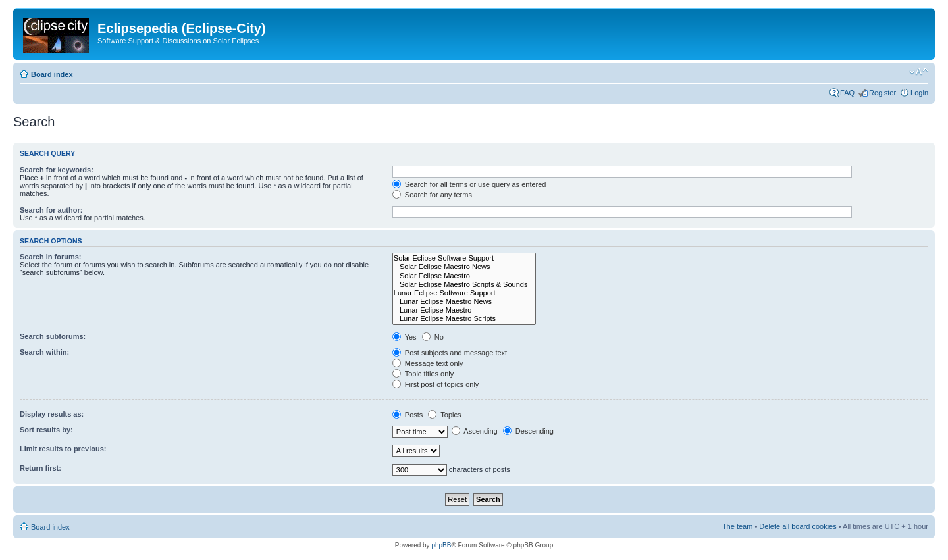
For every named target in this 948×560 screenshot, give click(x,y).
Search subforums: (53, 336)
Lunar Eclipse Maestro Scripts (464, 319)
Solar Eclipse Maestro (464, 276)
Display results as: (52, 414)
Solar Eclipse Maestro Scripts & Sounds (464, 285)
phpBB (441, 545)
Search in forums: (51, 257)
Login (919, 93)
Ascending (475, 431)
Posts (408, 415)
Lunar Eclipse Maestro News (464, 302)
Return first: (40, 468)
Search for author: (51, 210)
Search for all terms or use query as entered (469, 184)
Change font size (919, 72)
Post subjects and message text (450, 353)
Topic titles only (423, 374)
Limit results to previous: (63, 449)
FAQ (847, 93)
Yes (405, 337)
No (433, 337)
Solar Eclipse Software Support (464, 258)
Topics (444, 415)
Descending (528, 431)
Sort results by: (46, 430)
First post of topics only (436, 384)
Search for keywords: (57, 170)
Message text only (428, 363)
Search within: (44, 352)
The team (737, 526)
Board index (52, 74)
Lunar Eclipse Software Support (464, 293)
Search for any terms (432, 195)
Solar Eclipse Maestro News (464, 267)
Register (882, 93)
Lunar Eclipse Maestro (464, 310)
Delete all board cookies (798, 526)
